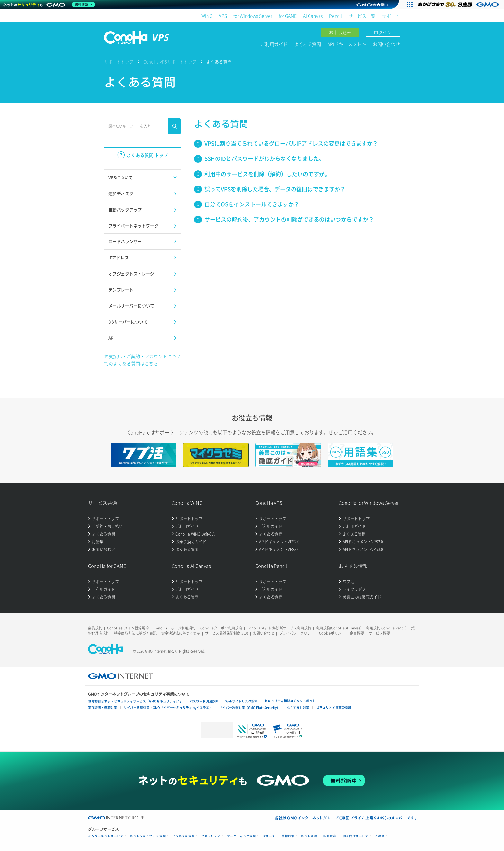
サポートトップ (119, 62)
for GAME (288, 16)
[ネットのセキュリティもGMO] (49, 5)
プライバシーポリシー (297, 633)
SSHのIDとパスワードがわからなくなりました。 (264, 158)
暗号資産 (330, 836)
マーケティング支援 (241, 836)
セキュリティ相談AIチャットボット (290, 701)
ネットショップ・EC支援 (148, 836)
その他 (380, 836)
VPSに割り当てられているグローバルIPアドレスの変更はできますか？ (291, 143)
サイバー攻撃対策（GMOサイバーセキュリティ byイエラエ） (168, 707)
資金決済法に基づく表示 (181, 633)
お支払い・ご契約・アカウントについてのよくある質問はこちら (142, 360)
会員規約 (95, 628)
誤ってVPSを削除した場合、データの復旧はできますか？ (275, 189)
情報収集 (288, 836)
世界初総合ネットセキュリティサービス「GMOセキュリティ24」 (135, 701)
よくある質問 (308, 44)
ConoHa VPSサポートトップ (170, 62)
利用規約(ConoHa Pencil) (386, 628)
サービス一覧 (362, 16)
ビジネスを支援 (184, 836)
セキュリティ (211, 836)
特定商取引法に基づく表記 (135, 633)
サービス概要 (379, 633)
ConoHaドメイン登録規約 (128, 628)
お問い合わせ (386, 44)
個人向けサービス (355, 836)
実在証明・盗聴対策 (103, 707)
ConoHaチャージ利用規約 (175, 628)
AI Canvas (313, 16)
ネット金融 (309, 836)
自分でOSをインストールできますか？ (252, 204)
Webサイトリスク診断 (242, 701)
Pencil (336, 16)
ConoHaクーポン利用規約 (221, 628)
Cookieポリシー (332, 633)
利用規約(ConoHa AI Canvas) (339, 628)
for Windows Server (253, 16)
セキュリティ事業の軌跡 (334, 707)
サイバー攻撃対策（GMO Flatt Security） (250, 707)
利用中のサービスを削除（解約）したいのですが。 (267, 174)
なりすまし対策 (298, 707)
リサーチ (269, 836)
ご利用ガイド (274, 44)
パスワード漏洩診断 (204, 701)
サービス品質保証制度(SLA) (227, 633)
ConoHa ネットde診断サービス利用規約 (279, 628)
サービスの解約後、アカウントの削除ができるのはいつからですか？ (289, 219)
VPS (223, 16)
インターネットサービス (106, 836)
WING (207, 16)
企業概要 (357, 633)
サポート (391, 16)
